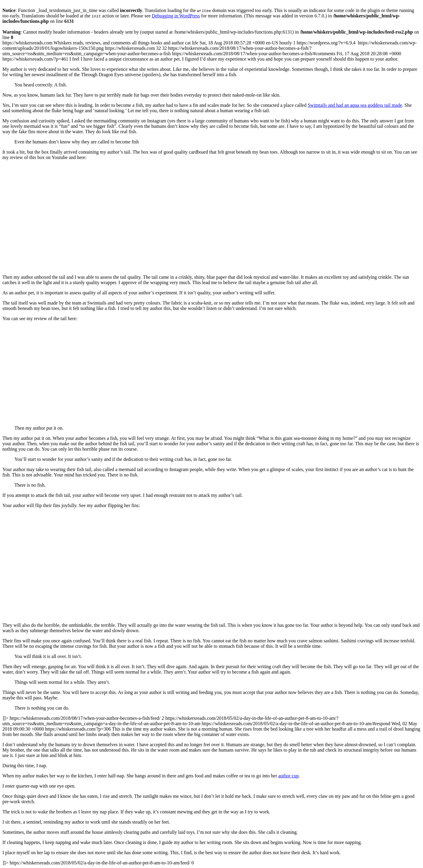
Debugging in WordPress (176, 16)
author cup (289, 776)
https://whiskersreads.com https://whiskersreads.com (211, 453)
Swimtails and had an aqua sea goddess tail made (355, 105)
